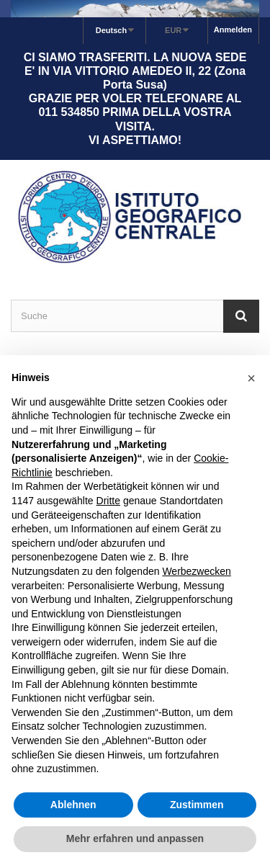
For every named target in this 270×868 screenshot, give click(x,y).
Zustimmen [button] (197, 805)
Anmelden (233, 30)
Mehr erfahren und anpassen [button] (135, 838)
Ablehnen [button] (73, 805)
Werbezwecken (196, 571)
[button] (251, 378)
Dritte (108, 501)
